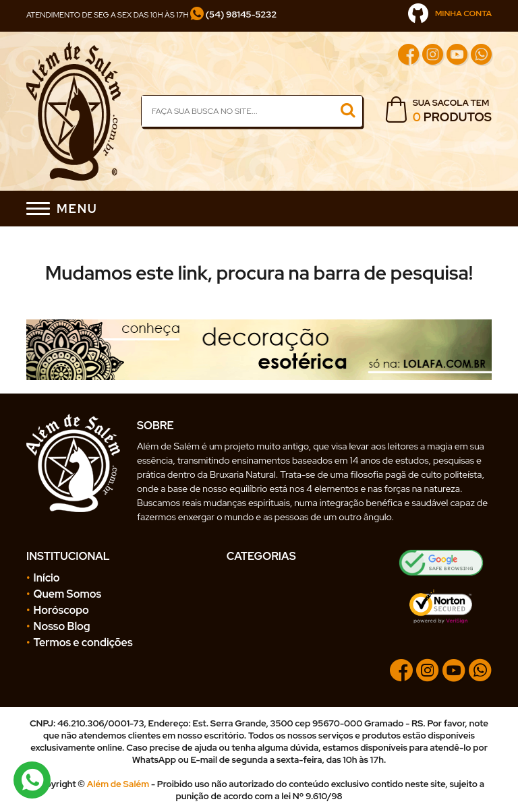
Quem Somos (68, 594)
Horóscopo (61, 610)
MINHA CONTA (450, 13)
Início (47, 578)
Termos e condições (83, 643)
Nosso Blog (62, 626)
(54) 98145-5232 (233, 14)
